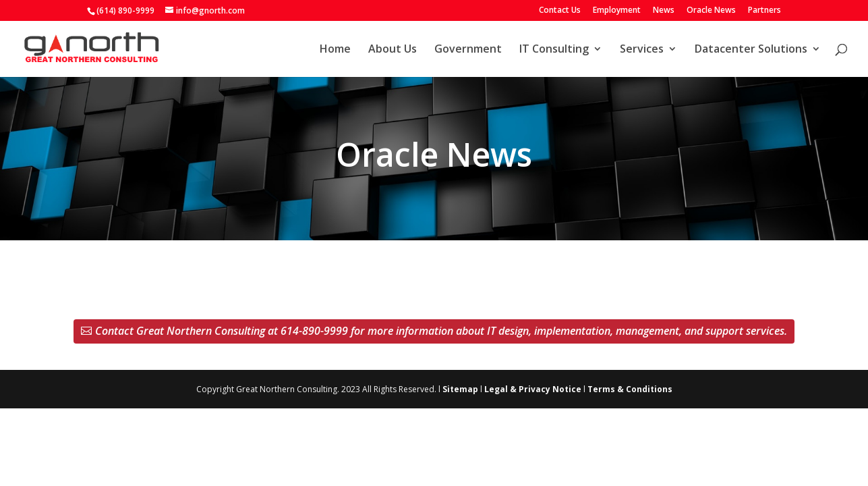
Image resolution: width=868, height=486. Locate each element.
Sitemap (460, 389)
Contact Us (560, 11)
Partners (764, 11)
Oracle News (711, 11)
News (664, 11)
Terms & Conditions (630, 389)
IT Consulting (554, 50)
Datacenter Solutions (751, 50)
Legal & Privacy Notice (533, 389)
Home (335, 50)
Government (468, 50)
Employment (617, 11)
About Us (393, 50)
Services (642, 50)
